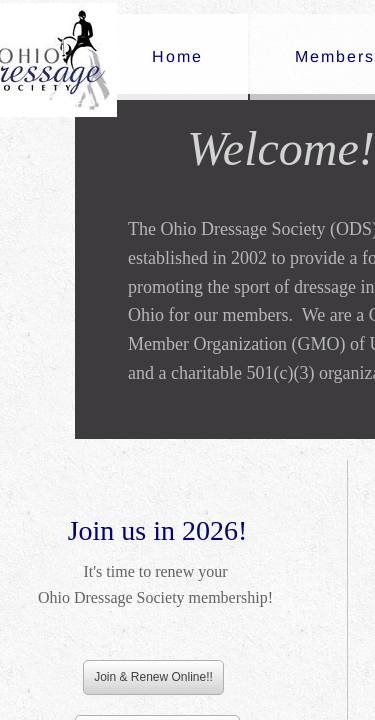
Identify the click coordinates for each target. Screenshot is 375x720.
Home (177, 56)
